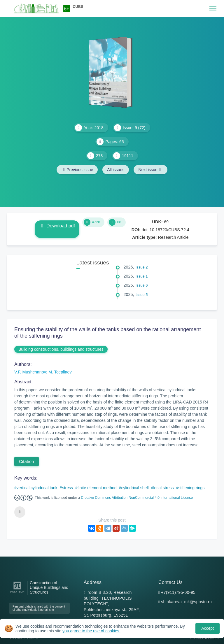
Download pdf (57, 226)
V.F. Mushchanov (30, 372)
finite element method (97, 488)
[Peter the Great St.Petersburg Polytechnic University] (17, 593)
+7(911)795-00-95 (178, 592)
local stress (163, 488)
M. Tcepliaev (60, 372)
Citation (27, 461)
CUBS (78, 7)
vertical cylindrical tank (37, 488)
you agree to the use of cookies (91, 631)
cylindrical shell (135, 488)
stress (68, 488)
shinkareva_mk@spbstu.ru (186, 602)
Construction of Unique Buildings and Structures (49, 588)
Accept (208, 628)
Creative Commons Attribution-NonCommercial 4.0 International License (137, 498)
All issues (116, 170)
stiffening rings (191, 488)
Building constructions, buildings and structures (61, 349)
